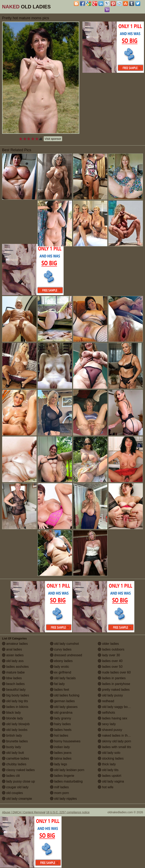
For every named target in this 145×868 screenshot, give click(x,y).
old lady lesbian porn (67, 770)
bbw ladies (12, 678)
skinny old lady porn (114, 741)
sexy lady (107, 724)
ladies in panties (112, 678)
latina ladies (61, 758)
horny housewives (65, 741)
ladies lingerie (62, 776)
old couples (12, 793)
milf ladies (59, 787)
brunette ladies (15, 741)
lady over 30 (109, 655)
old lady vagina (111, 781)
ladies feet (60, 690)
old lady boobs (15, 730)
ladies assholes (15, 667)
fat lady (57, 684)
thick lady (107, 764)
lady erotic (60, 667)
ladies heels (61, 730)
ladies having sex (112, 718)
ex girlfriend (61, 672)
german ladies (62, 701)
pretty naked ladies (114, 690)
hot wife (106, 787)
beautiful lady (14, 690)
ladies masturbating (66, 781)
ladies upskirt (110, 776)
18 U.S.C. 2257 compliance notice (68, 812)
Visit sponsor (53, 139)
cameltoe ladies (16, 758)
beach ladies (13, 684)
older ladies (108, 644)
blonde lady (13, 718)
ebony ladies (61, 661)
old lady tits (108, 770)
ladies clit (11, 776)
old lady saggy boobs (115, 707)
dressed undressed (66, 655)
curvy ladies (61, 649)
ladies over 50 (110, 667)
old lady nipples (63, 799)
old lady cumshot (65, 644)
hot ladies (59, 735)
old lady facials (63, 678)
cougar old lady (15, 787)
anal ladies (12, 649)
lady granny (61, 718)
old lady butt (13, 753)
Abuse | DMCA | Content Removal (24, 812)
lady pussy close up (18, 781)
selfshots (106, 713)
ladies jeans (61, 753)
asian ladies (13, 655)
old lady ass (13, 661)
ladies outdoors (111, 649)
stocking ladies (111, 758)
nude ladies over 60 (114, 672)
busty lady (11, 747)
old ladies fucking (65, 695)
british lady (12, 735)
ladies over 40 (110, 661)
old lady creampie (17, 799)
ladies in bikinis (15, 707)
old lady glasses (64, 707)
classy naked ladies (18, 770)
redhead (106, 701)
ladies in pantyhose (114, 684)
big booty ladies (16, 695)
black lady (11, 713)
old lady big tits (15, 701)
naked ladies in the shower (119, 735)
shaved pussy (110, 730)
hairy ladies (60, 724)
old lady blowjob (16, 724)
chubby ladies (14, 764)
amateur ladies (15, 644)
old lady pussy (110, 695)
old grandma (61, 713)
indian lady (60, 747)
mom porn (59, 793)
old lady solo (109, 753)
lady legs (59, 764)
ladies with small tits (114, 747)
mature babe (13, 672)
